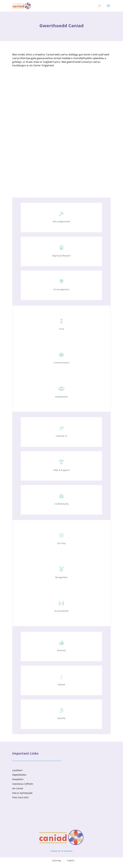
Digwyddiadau (19, 775)
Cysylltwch (17, 770)
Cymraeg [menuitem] (56, 860)
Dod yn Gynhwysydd (22, 793)
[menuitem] (55, 860)
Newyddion (18, 779)
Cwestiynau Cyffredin (23, 784)
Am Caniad (18, 788)
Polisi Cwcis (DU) (20, 797)
